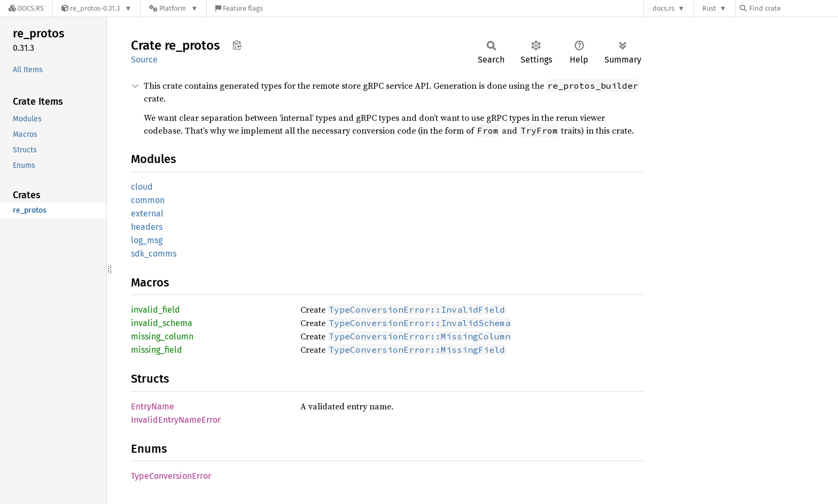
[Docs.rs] (26, 8)
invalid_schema (162, 323)
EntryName (153, 406)
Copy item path (237, 45)
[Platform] (173, 8)
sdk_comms (154, 254)
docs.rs (664, 8)
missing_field (157, 350)
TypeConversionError (171, 476)
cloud (142, 187)
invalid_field (156, 310)
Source (144, 60)
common (148, 200)
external (147, 214)
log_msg (147, 240)
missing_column (162, 336)
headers (147, 227)
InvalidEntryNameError (176, 420)
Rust (709, 8)
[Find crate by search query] (793, 8)
